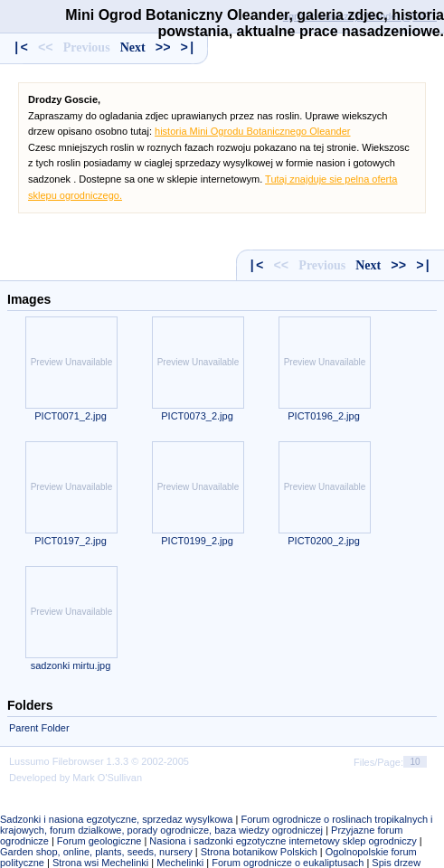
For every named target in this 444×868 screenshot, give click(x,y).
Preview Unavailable (72, 362)
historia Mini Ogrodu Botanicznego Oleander (252, 131)
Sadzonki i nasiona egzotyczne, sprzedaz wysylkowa (116, 819)
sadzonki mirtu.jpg (71, 665)
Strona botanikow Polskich (259, 852)
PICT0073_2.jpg (197, 416)
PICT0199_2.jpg (197, 541)
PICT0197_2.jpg (71, 541)
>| (189, 48)
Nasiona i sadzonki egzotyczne (217, 841)
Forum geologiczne (99, 841)
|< (20, 48)
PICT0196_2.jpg (324, 416)
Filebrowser (78, 761)
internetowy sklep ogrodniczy (352, 841)
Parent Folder (39, 728)
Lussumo (29, 761)
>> (163, 48)
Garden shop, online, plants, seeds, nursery (96, 852)
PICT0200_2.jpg (324, 541)
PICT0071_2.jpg (71, 416)
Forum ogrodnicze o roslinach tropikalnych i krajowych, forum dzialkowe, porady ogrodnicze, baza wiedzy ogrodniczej (217, 825)
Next (133, 47)
